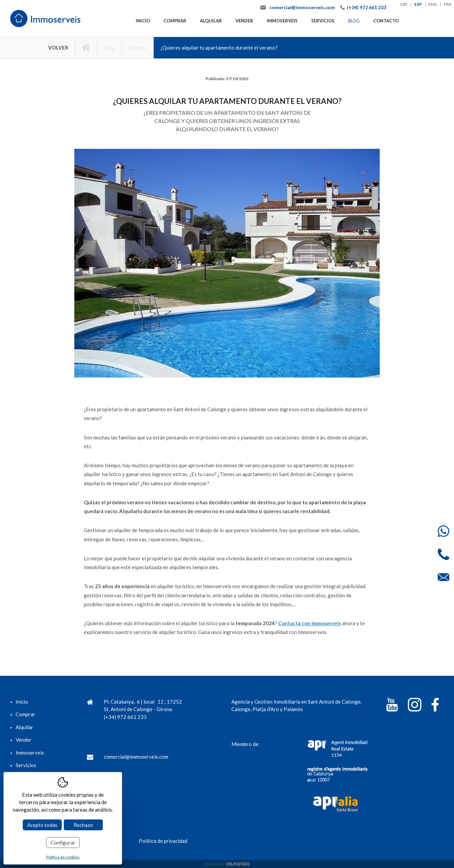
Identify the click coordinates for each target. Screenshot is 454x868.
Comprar (175, 21)
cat (404, 4)
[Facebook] (435, 706)
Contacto (386, 21)
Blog (354, 21)
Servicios (323, 21)
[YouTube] (392, 706)
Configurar (63, 843)
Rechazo (83, 825)
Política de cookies (63, 857)
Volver (58, 48)
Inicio (143, 21)
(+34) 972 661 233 (366, 7)
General (138, 48)
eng (433, 4)
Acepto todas (42, 825)
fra (448, 4)
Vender (244, 21)
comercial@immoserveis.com (302, 7)
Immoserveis (282, 21)
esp (418, 4)
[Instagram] (415, 706)
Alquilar (211, 21)
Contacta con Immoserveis (310, 623)
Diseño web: (227, 864)
